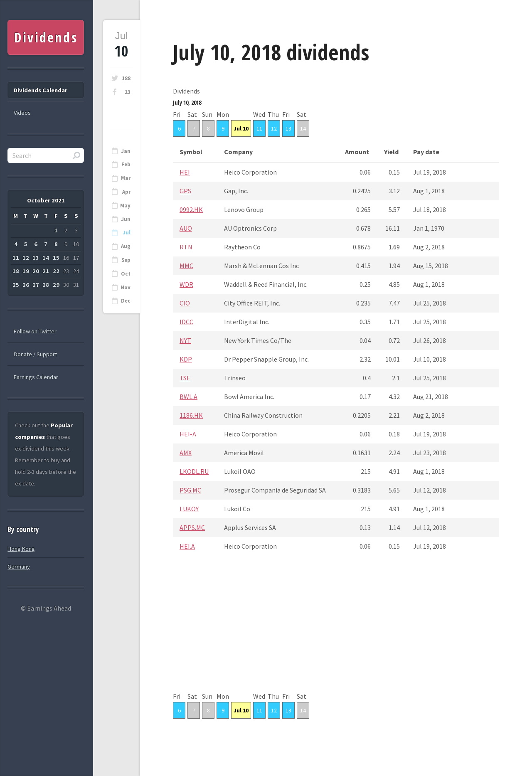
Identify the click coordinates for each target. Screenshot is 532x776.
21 (46, 271)
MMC (186, 266)
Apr (126, 192)
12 (274, 128)
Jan (126, 151)
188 (126, 78)
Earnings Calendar (36, 377)
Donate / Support (35, 354)
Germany (19, 567)
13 (288, 128)
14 (303, 128)
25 (16, 285)
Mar (126, 178)
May (125, 206)
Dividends (46, 37)
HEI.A (187, 546)
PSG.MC (190, 490)
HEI (185, 172)
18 (16, 271)
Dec (126, 301)
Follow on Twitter (35, 331)
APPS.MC (192, 527)
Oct (126, 274)
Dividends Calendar (41, 90)
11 (259, 128)
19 (26, 271)
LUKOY (189, 509)
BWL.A (188, 397)
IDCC (186, 322)
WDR (186, 284)
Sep (126, 260)
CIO (185, 303)
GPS (185, 191)
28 (46, 285)
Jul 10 (241, 128)
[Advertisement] (336, 632)
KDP (186, 359)
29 (56, 285)
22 (56, 271)
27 (36, 285)
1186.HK (191, 415)
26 (26, 285)
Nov (126, 287)
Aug (126, 246)
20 (36, 271)
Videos (22, 113)
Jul (127, 233)
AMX (186, 453)
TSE (185, 378)
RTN (186, 247)
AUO (186, 228)
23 (128, 92)
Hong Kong (21, 549)
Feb (126, 164)
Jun (126, 219)
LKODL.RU (194, 471)
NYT (185, 340)
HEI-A (188, 434)
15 (56, 258)
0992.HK (191, 209)
